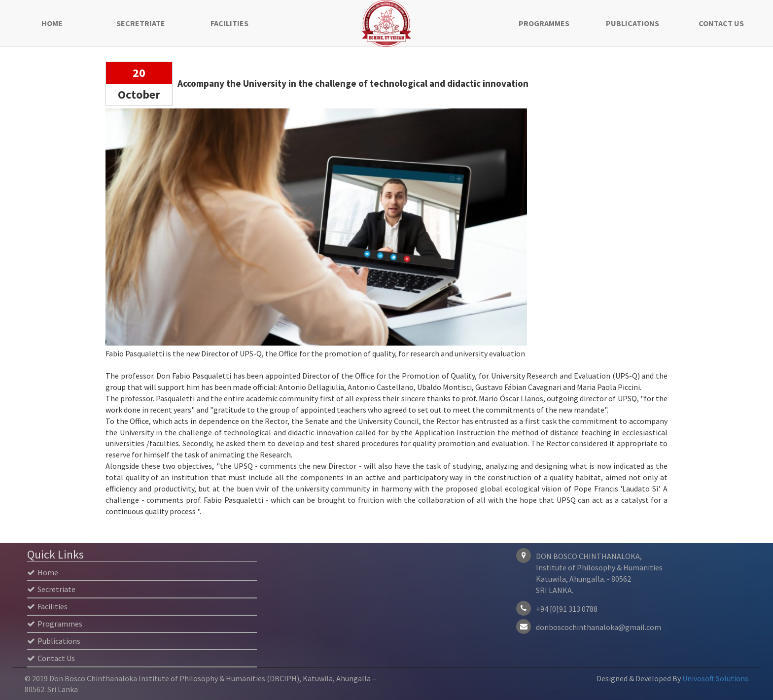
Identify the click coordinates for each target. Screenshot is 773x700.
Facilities (229, 23)
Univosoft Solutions (715, 678)
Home (52, 23)
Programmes (544, 23)
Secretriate (141, 23)
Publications (632, 23)
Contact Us (721, 23)
